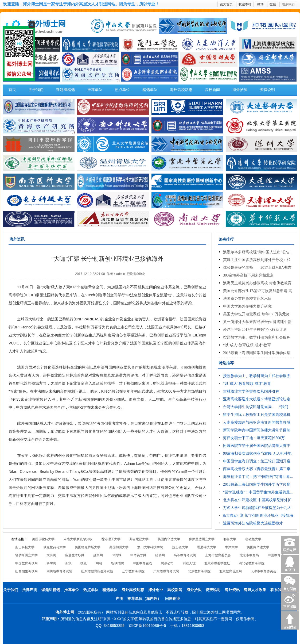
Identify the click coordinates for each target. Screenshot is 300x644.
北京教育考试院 (199, 571)
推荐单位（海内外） (144, 599)
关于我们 (36, 90)
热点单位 (122, 90)
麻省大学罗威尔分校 (78, 539)
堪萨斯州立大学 (26, 555)
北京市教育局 (249, 555)
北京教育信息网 (231, 571)
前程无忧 (189, 563)
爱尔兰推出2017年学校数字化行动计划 (255, 330)
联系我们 (288, 4)
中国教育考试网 (26, 563)
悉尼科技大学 (207, 547)
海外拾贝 (240, 90)
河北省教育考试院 (252, 563)
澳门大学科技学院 (150, 547)
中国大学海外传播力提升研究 (247, 306)
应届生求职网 (75, 555)
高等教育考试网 (185, 555)
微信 (273, 4)
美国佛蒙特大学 (43, 539)
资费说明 (267, 90)
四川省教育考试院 (59, 571)
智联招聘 (118, 563)
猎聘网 (160, 555)
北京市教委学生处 (217, 563)
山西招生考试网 (26, 571)
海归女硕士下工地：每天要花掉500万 (254, 438)
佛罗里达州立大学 (202, 539)
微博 (260, 4)
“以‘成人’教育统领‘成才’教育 (247, 345)
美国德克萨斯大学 (88, 547)
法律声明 (30, 590)
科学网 (51, 563)
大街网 (51, 555)
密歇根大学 (253, 539)
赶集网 (98, 555)
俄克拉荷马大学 (54, 547)
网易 (99, 563)
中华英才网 (138, 555)
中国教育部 (276, 555)
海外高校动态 (181, 90)
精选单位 (150, 90)
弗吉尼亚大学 (139, 539)
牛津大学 (231, 547)
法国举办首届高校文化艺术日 (247, 299)
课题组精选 (65, 90)
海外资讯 (232, 590)
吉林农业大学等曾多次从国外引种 (251, 391)
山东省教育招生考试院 (97, 571)
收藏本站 (245, 4)
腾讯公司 (167, 563)
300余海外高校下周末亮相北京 (248, 275)
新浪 (68, 563)
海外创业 (156, 590)
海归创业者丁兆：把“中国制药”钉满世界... (258, 477)
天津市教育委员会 (263, 571)
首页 (12, 90)
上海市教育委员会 (218, 555)
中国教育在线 (142, 563)
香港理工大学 (111, 539)
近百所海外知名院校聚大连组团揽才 (253, 523)
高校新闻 (212, 90)
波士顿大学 (180, 547)
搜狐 (84, 563)
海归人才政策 (255, 590)
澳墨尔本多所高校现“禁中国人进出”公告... (258, 252)
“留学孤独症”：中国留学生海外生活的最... (258, 492)
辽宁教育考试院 (133, 571)
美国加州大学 (119, 547)
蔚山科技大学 (25, 547)
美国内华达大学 (169, 539)
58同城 (116, 555)
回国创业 (173, 599)
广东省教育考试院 (166, 571)
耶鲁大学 (230, 539)
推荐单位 (95, 90)
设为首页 (226, 4)
